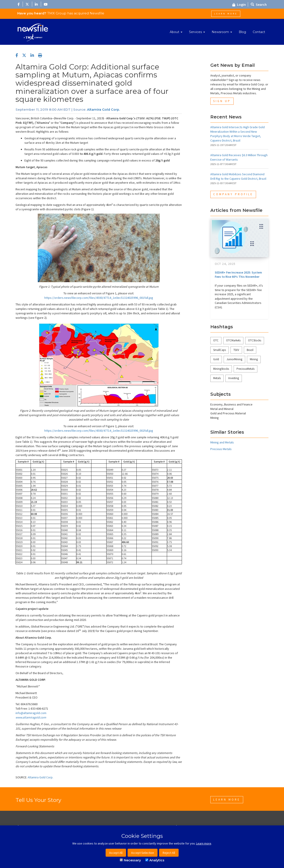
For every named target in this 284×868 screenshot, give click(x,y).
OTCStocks (255, 340)
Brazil (250, 350)
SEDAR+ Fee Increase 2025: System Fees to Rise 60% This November (238, 275)
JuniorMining (234, 359)
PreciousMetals (246, 369)
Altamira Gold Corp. (103, 110)
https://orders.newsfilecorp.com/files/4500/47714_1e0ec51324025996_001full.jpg (99, 298)
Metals (217, 378)
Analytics (155, 860)
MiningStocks (221, 369)
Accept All (116, 853)
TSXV (236, 350)
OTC (216, 340)
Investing (234, 378)
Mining (254, 359)
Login (239, 4)
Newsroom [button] (222, 32)
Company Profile (233, 194)
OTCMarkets (233, 340)
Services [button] (197, 32)
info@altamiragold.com (31, 713)
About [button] (176, 32)
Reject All (169, 853)
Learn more (204, 843)
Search (259, 4)
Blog (242, 32)
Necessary (130, 860)
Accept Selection (143, 853)
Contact (259, 32)
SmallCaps (220, 350)
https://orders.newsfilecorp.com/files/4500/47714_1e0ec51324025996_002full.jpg (99, 431)
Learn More (226, 14)
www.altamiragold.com (31, 717)
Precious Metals (221, 449)
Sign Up (222, 101)
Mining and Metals (222, 442)
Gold (216, 359)
